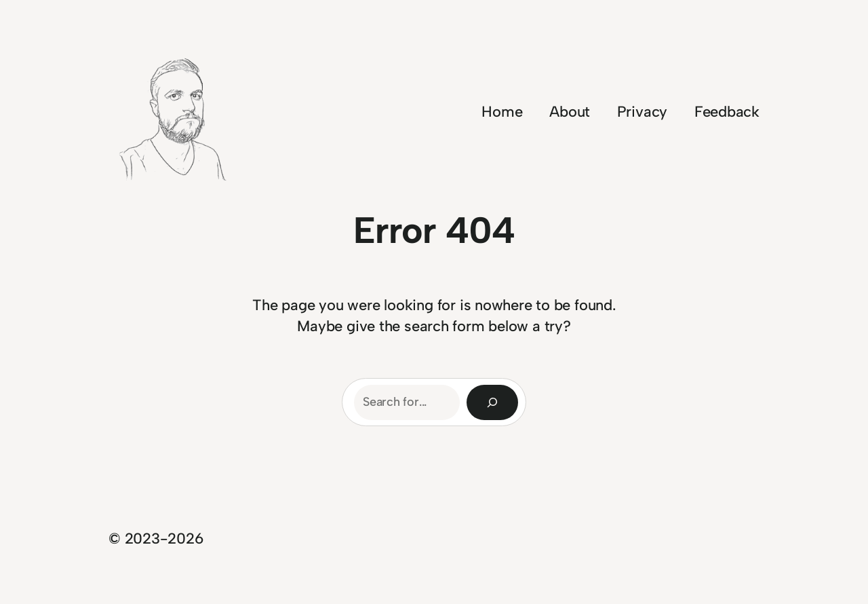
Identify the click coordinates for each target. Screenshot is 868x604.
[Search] (492, 402)
